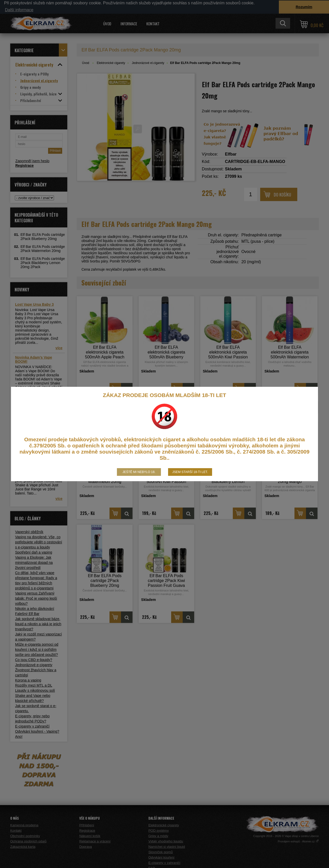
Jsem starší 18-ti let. (190, 472)
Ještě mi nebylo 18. (139, 472)
